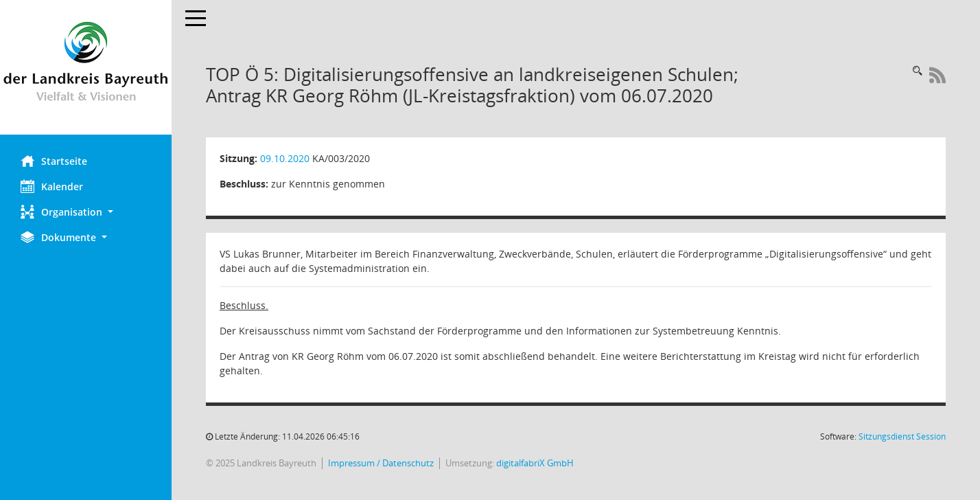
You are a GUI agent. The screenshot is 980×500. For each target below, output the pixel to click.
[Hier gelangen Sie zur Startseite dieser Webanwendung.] (86, 67)
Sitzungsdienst (902, 436)
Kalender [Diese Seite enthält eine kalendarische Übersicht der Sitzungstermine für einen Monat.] (52, 186)
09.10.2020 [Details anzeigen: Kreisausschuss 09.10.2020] (285, 158)
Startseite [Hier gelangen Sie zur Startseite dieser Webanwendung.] (54, 161)
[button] (86, 212)
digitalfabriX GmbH (535, 463)
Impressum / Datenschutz (381, 463)
